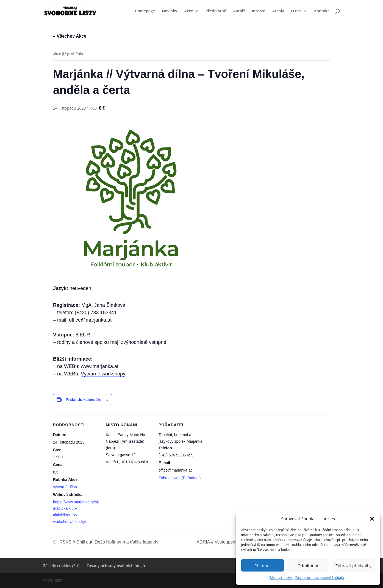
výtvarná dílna (65, 487)
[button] (372, 519)
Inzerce (258, 11)
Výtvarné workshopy (103, 374)
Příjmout (263, 565)
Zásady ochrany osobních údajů (320, 578)
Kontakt (321, 11)
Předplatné (216, 11)
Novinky (169, 11)
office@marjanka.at (90, 320)
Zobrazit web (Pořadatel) (180, 478)
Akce (188, 11)
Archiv (278, 11)
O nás (296, 11)
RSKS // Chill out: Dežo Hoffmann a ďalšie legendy (108, 542)
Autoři (239, 11)
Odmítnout (308, 565)
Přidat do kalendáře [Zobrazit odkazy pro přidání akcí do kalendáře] (84, 400)
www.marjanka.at (100, 366)
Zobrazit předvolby (353, 565)
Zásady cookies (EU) (61, 566)
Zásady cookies (281, 578)
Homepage (145, 11)
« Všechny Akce (70, 36)
